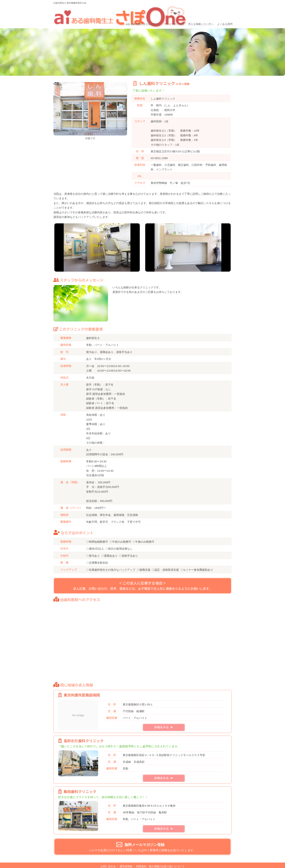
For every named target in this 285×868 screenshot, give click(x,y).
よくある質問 (222, 12)
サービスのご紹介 (173, 12)
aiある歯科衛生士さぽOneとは (142, 12)
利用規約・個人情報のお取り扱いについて (160, 860)
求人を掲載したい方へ (199, 12)
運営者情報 (126, 860)
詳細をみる (164, 721)
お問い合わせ (108, 860)
